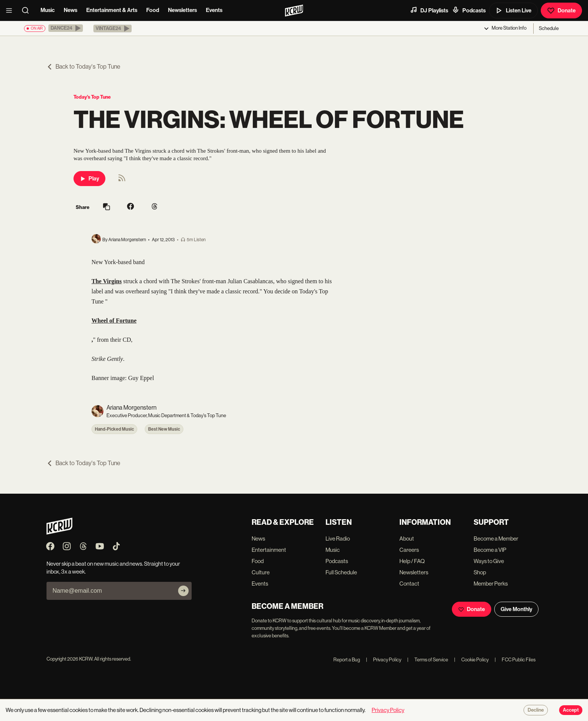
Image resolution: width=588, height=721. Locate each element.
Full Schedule (341, 572)
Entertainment (269, 550)
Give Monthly (516, 609)
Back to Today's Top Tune (83, 67)
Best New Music (164, 429)
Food (153, 10)
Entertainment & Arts (112, 10)
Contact (409, 584)
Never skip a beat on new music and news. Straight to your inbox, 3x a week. (113, 568)
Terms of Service (428, 660)
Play (89, 179)
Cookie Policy (471, 660)
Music (48, 10)
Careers (409, 550)
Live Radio (338, 538)
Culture (261, 572)
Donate (561, 11)
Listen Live (513, 11)
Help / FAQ (412, 561)
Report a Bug (347, 660)
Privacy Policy (384, 660)
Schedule (549, 28)
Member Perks (491, 584)
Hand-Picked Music (114, 429)
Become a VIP (490, 550)
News (70, 10)
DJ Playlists (429, 10)
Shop (480, 572)
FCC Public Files (515, 660)
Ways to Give (489, 561)
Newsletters (182, 10)
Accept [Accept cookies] (571, 710)
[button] (66, 28)
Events (214, 10)
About (407, 538)
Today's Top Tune (92, 97)
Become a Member (496, 538)
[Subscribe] (183, 591)
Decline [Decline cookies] (536, 710)
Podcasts (469, 10)
